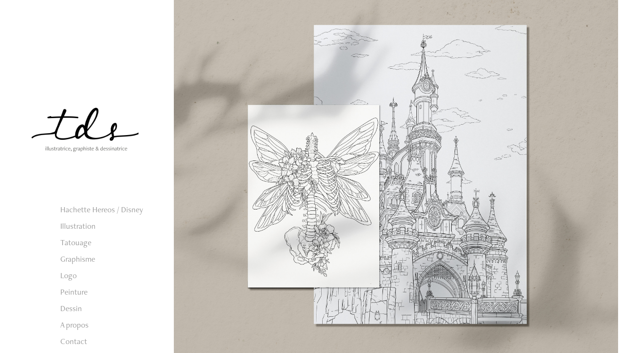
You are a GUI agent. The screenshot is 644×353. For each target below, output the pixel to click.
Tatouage (76, 242)
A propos (74, 325)
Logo (69, 275)
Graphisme (78, 259)
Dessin (71, 308)
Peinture (74, 292)
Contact (74, 341)
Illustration (78, 226)
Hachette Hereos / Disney (102, 209)
